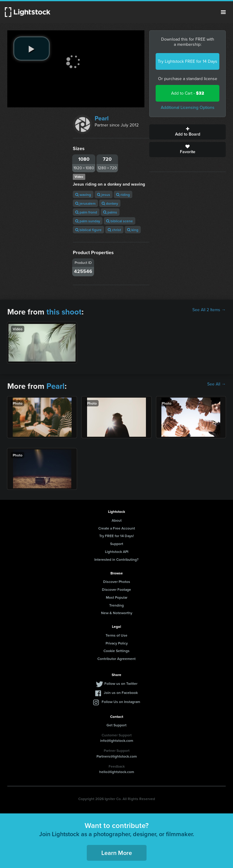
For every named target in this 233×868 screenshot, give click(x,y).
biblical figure (88, 230)
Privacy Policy (117, 643)
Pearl (102, 118)
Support (117, 544)
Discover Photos (117, 582)
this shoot (64, 312)
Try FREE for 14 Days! (116, 536)
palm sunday (88, 221)
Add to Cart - (188, 93)
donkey (110, 203)
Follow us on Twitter (121, 683)
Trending (116, 605)
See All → (216, 384)
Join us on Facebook (121, 693)
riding (123, 195)
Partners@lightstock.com (117, 756)
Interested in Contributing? (116, 559)
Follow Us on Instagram (121, 702)
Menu (223, 12)
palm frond (86, 212)
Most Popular (117, 597)
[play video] (32, 49)
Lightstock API (117, 552)
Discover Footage (116, 589)
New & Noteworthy (117, 613)
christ (114, 230)
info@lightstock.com (117, 740)
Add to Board (187, 132)
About (117, 520)
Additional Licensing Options (188, 108)
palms (110, 212)
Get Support (116, 725)
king (133, 230)
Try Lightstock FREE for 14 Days (187, 61)
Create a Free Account (117, 528)
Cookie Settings (116, 651)
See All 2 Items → (209, 310)
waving (83, 195)
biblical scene (120, 221)
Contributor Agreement (116, 659)
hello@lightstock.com (117, 772)
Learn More (117, 853)
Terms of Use (116, 635)
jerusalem (85, 203)
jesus (104, 195)
